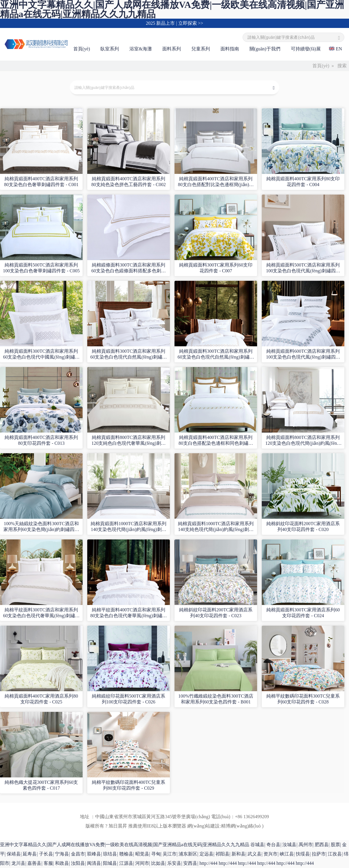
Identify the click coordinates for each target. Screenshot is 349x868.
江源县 (126, 863)
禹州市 (306, 845)
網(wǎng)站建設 (203, 826)
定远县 (206, 854)
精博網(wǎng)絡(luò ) (242, 826)
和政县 (62, 863)
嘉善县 (34, 863)
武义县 (254, 854)
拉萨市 (319, 854)
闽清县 (94, 863)
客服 (48, 863)
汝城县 (289, 845)
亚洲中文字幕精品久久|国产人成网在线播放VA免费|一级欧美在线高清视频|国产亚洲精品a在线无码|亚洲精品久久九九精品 (125, 845)
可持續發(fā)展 (306, 49)
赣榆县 (126, 854)
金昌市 (78, 854)
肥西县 (322, 845)
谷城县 (257, 845)
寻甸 (156, 854)
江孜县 (335, 854)
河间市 (142, 863)
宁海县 (62, 854)
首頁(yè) (82, 49)
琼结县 (110, 854)
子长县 (46, 854)
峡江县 (287, 854)
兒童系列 (201, 49)
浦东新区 (188, 854)
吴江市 (170, 854)
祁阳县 (222, 854)
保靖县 (14, 854)
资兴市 (270, 854)
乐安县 (174, 863)
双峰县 (94, 854)
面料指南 (230, 49)
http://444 (209, 863)
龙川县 (18, 863)
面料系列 (172, 49)
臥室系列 (110, 49)
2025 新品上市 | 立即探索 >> (174, 23)
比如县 (158, 863)
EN (339, 49)
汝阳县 (78, 863)
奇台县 (273, 845)
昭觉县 (142, 854)
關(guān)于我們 (265, 49)
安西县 (190, 863)
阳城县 (110, 863)
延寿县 (30, 854)
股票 (335, 845)
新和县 (238, 854)
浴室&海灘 (140, 49)
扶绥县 (303, 854)
